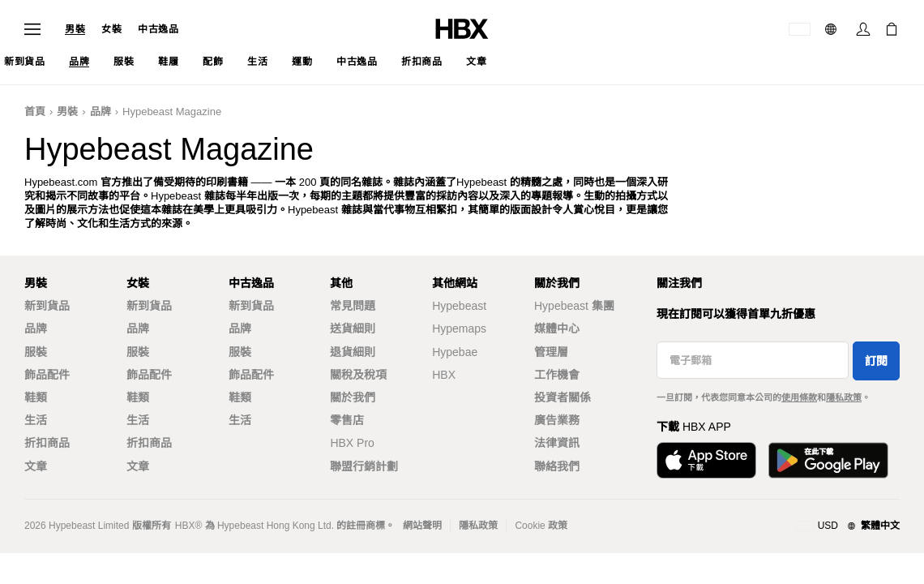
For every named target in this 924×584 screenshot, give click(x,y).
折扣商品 (47, 443)
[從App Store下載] (706, 460)
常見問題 (353, 306)
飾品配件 (47, 375)
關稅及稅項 (358, 375)
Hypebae (455, 352)
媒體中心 (557, 328)
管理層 (551, 352)
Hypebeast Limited (89, 526)
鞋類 (36, 397)
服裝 (36, 352)
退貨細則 (353, 352)
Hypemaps (459, 328)
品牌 (101, 112)
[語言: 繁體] (833, 29)
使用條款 (799, 397)
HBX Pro (352, 443)
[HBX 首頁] (462, 28)
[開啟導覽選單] (32, 29)
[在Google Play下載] (828, 460)
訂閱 (876, 361)
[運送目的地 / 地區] (800, 29)
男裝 (75, 29)
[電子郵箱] (753, 360)
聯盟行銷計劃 (364, 466)
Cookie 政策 (541, 526)
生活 (36, 420)
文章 (36, 466)
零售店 (347, 420)
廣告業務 (557, 420)
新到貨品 (47, 306)
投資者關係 (563, 397)
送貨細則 (353, 328)
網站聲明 (422, 526)
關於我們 (353, 397)
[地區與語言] (847, 526)
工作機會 (557, 375)
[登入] (863, 29)
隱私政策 (844, 397)
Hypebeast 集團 (574, 306)
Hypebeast (459, 306)
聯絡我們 (557, 466)
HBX (444, 375)
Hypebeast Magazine (172, 112)
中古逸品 (158, 29)
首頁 (35, 112)
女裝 (111, 29)
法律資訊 (557, 443)
